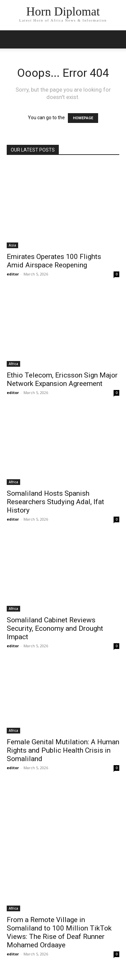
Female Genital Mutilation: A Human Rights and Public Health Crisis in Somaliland (63, 750)
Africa (13, 364)
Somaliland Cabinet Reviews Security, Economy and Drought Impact (55, 628)
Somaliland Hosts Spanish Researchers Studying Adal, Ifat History (55, 502)
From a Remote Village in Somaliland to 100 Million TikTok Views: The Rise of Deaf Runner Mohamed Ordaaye (59, 932)
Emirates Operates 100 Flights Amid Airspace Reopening (54, 261)
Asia (12, 245)
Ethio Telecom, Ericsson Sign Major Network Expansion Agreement (62, 379)
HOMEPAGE (83, 118)
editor (13, 274)
